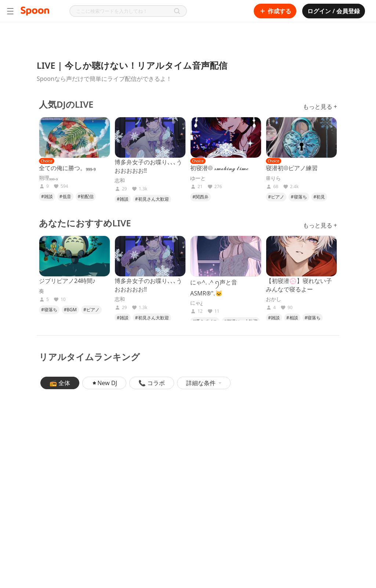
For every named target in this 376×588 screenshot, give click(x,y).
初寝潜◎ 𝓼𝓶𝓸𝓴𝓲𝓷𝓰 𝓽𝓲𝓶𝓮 (219, 168)
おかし (274, 299)
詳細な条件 (204, 383)
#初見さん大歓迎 (152, 199)
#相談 (292, 318)
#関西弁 (200, 197)
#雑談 (47, 196)
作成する (275, 11)
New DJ (104, 383)
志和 (120, 180)
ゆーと (198, 178)
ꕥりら (273, 178)
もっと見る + (320, 107)
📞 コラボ (152, 383)
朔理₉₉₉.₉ (48, 178)
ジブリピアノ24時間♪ (67, 281)
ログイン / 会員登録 (334, 11)
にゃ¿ (196, 303)
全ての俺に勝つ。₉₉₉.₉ (67, 168)
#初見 (319, 197)
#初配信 (86, 196)
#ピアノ (276, 197)
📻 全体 (60, 383)
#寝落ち (299, 197)
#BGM (70, 310)
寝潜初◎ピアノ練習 (292, 168)
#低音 (65, 196)
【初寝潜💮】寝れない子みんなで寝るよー (299, 285)
